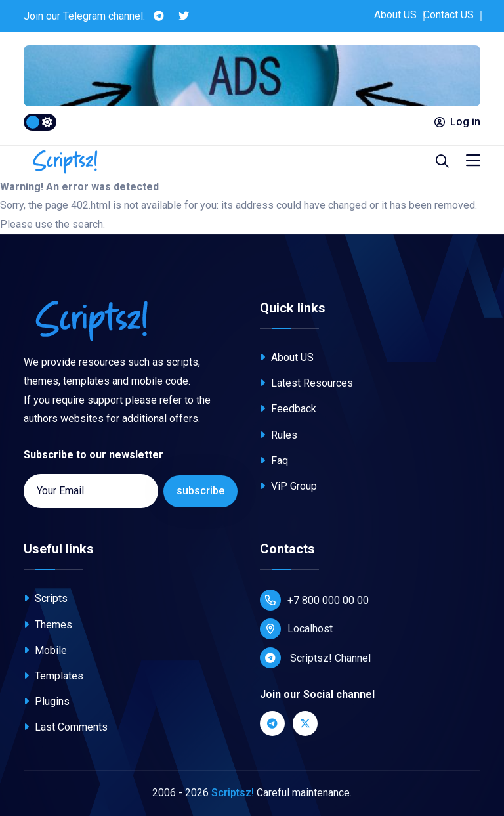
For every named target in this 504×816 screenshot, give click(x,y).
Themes (48, 625)
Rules (279, 435)
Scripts (46, 598)
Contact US (449, 15)
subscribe (200, 491)
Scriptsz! (233, 793)
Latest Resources (306, 383)
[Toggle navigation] (473, 161)
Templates (53, 676)
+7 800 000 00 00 (314, 600)
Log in (457, 122)
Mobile (45, 650)
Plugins (47, 701)
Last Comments (66, 727)
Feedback (288, 409)
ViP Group (288, 486)
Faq (274, 461)
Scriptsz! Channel (315, 658)
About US (395, 15)
